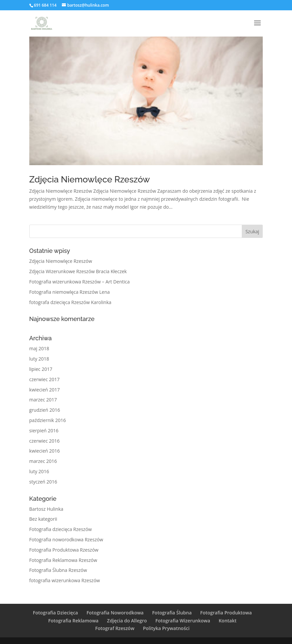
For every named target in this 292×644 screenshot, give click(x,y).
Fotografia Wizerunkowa (183, 621)
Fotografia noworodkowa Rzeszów (66, 539)
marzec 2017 (43, 400)
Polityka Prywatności (166, 628)
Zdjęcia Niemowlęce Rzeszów (90, 179)
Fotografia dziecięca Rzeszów (61, 529)
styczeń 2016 (43, 482)
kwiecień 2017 (45, 390)
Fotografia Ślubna (172, 613)
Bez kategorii (43, 519)
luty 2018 (39, 359)
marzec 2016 (43, 461)
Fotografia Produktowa (226, 613)
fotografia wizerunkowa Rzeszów (65, 580)
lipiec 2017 (41, 369)
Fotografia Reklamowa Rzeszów (63, 560)
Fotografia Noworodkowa (115, 613)
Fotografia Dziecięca (56, 613)
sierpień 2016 (44, 430)
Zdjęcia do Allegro (127, 621)
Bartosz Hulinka (46, 509)
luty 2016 (39, 471)
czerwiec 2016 (44, 441)
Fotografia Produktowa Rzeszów (64, 550)
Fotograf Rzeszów (115, 628)
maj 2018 (39, 348)
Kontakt (227, 621)
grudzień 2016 (45, 410)
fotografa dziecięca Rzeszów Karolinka (70, 302)
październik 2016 (48, 420)
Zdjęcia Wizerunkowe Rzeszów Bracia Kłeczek (78, 271)
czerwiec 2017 (44, 379)
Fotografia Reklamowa (73, 621)
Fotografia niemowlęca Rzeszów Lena (70, 292)
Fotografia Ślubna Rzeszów (58, 570)
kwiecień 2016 (45, 451)
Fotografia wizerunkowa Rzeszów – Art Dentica (79, 282)
